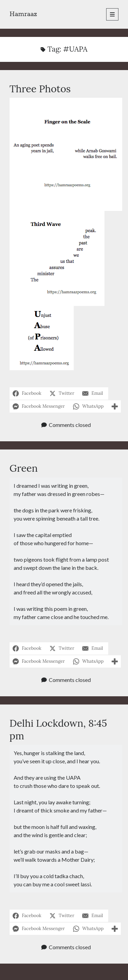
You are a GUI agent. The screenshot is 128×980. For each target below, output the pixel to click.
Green (24, 468)
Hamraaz (23, 14)
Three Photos (40, 89)
